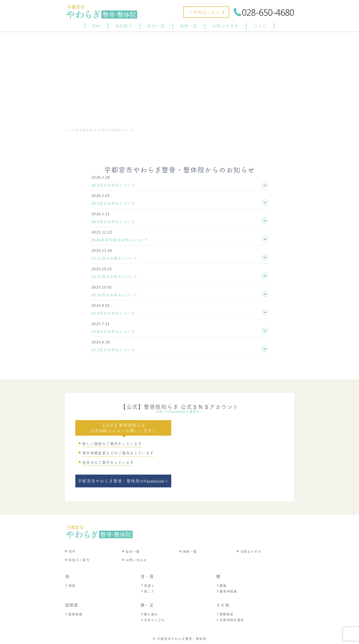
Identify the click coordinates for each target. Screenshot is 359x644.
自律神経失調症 (230, 619)
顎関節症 (225, 613)
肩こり (148, 591)
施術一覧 (190, 551)
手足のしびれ (153, 619)
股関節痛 (74, 613)
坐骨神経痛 (227, 591)
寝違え (148, 585)
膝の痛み (149, 613)
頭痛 (70, 585)
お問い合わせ (136, 560)
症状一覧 (133, 551)
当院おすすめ (251, 551)
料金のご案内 (79, 560)
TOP (72, 551)
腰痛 (221, 585)
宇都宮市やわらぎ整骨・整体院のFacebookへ (123, 481)
